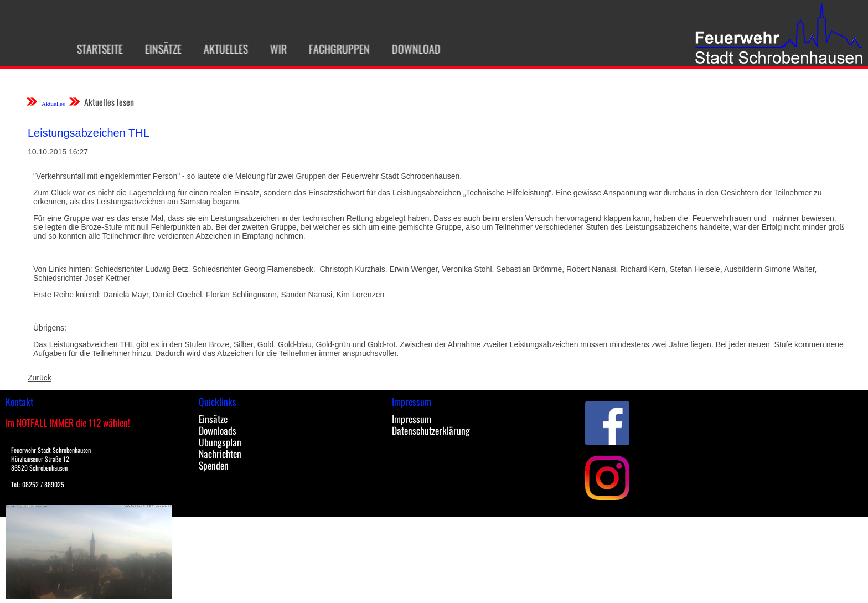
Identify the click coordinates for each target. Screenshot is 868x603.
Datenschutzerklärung (431, 430)
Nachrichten (220, 453)
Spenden (214, 465)
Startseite (94, 49)
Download (411, 49)
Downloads (218, 430)
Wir (273, 49)
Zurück (40, 378)
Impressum (412, 419)
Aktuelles (220, 49)
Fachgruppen (334, 49)
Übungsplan (220, 442)
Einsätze (158, 49)
